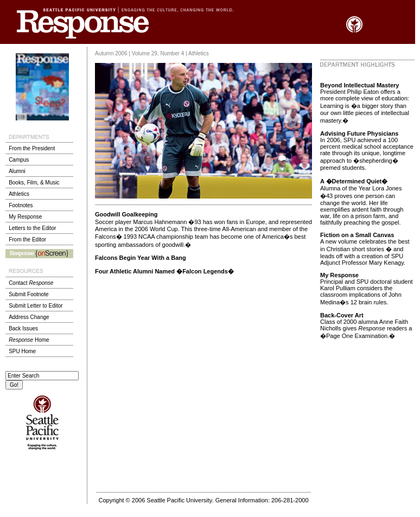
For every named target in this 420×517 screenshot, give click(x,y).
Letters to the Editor (32, 228)
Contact (31, 283)
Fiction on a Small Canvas (357, 235)
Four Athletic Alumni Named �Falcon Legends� (164, 271)
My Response (25, 217)
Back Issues (23, 328)
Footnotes (21, 205)
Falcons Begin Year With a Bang (141, 258)
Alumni (17, 171)
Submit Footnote (28, 294)
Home (29, 340)
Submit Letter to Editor (36, 306)
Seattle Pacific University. (180, 500)
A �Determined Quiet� (354, 181)
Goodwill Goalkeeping (126, 214)
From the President (32, 148)
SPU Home (22, 351)
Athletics (19, 194)
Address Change (29, 317)
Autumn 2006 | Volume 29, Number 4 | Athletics (152, 53)
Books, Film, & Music (34, 183)
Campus (19, 160)
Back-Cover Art (342, 315)
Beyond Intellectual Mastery (360, 85)
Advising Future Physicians (359, 133)
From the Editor (27, 240)
